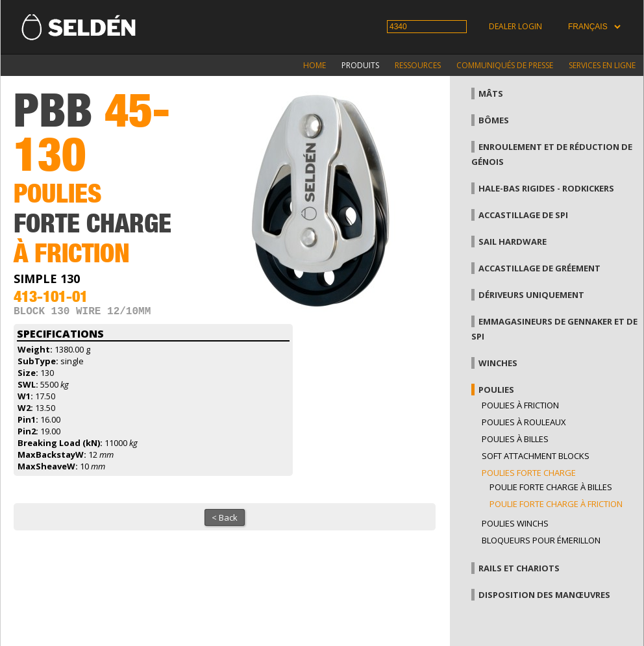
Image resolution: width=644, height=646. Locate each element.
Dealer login (515, 26)
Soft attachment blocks (536, 456)
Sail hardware (513, 242)
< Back (225, 520)
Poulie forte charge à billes (551, 487)
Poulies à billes (515, 439)
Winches (498, 363)
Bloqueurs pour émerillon (541, 540)
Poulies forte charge (529, 473)
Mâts (491, 93)
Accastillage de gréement (539, 268)
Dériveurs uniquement (531, 295)
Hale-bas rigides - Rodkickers (546, 188)
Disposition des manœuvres (544, 595)
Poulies (496, 390)
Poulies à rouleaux (524, 422)
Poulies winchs (515, 523)
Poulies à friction (520, 405)
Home (315, 65)
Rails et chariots (519, 568)
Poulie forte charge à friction (556, 504)
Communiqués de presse (505, 65)
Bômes (494, 120)
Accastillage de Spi (523, 215)
